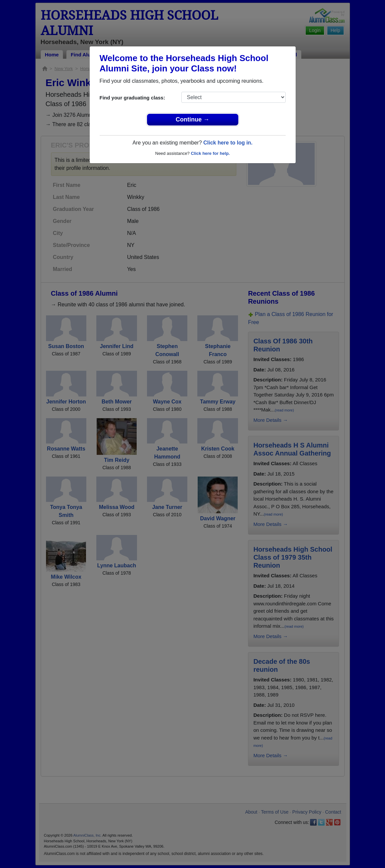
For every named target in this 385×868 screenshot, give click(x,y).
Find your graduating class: (132, 98)
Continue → (192, 119)
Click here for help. (210, 153)
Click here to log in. (228, 143)
